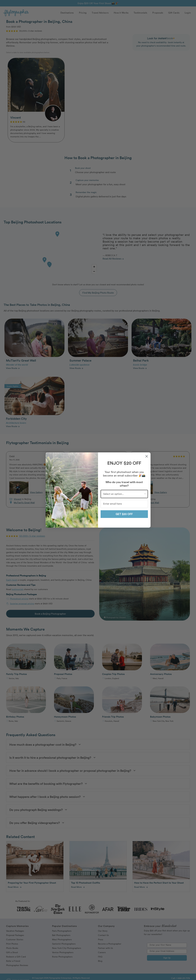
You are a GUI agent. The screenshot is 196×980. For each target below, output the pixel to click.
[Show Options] (145, 494)
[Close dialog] (147, 456)
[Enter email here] (124, 504)
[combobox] (123, 494)
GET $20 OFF (124, 514)
